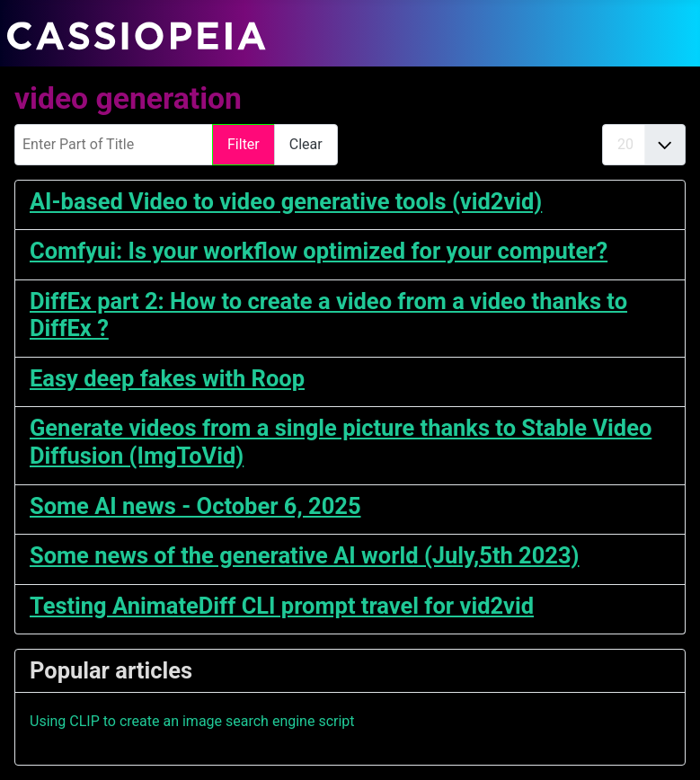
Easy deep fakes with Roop (167, 378)
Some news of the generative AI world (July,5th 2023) (305, 555)
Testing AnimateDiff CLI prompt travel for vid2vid (282, 606)
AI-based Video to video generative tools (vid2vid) (286, 201)
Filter (244, 144)
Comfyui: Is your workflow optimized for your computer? (319, 251)
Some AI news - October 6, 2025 (195, 506)
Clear (306, 144)
